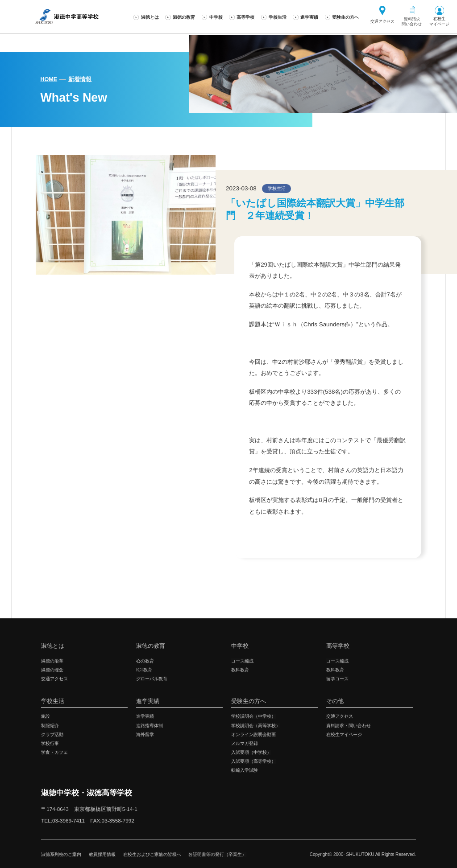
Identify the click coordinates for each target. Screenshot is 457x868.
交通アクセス (54, 679)
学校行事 (50, 743)
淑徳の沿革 (52, 661)
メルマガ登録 (245, 743)
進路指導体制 (150, 726)
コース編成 (242, 661)
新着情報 (80, 79)
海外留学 (145, 734)
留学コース (337, 679)
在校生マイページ (344, 734)
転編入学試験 (245, 770)
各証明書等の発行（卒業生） (217, 854)
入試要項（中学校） (251, 752)
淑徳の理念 (52, 670)
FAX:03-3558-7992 (112, 821)
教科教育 (240, 670)
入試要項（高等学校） (253, 761)
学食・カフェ (54, 752)
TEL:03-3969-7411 (63, 821)
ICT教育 (144, 670)
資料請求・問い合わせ (349, 726)
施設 (46, 716)
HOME (49, 79)
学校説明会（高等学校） (256, 726)
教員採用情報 (102, 854)
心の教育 (145, 661)
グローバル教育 (152, 679)
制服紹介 (50, 726)
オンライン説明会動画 (253, 734)
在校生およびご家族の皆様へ (152, 854)
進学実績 (145, 716)
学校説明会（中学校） (253, 716)
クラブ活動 (52, 734)
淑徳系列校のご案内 (61, 854)
